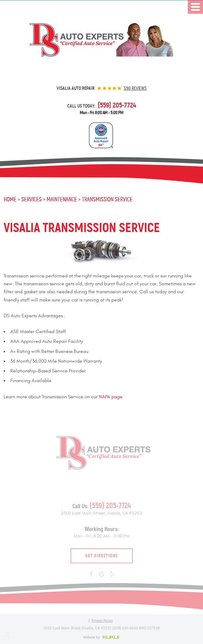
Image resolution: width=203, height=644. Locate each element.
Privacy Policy (102, 621)
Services (32, 199)
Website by (101, 637)
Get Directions (101, 556)
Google (102, 574)
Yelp (112, 574)
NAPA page (111, 397)
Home (10, 199)
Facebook (91, 574)
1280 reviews (135, 88)
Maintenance (62, 199)
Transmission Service (107, 199)
